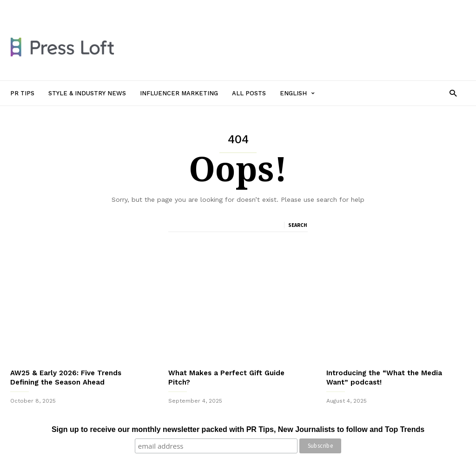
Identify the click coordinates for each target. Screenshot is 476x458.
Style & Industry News (115, 8)
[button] (453, 93)
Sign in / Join (28, 8)
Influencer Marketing (184, 8)
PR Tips (65, 8)
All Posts (234, 8)
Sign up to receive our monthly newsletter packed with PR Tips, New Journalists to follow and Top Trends (238, 429)
